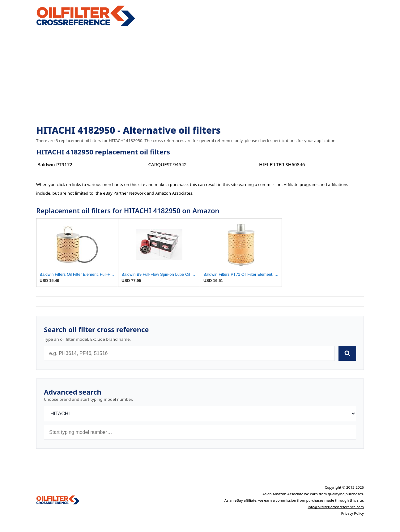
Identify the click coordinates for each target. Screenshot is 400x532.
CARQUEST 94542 (167, 164)
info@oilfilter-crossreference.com (336, 507)
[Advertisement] (200, 76)
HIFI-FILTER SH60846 (282, 164)
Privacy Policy (352, 513)
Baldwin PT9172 (55, 164)
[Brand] (200, 414)
